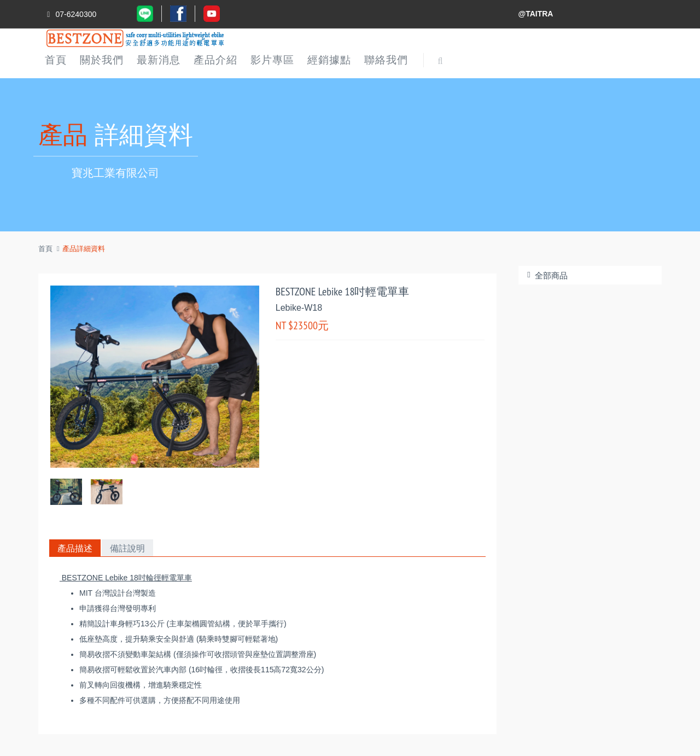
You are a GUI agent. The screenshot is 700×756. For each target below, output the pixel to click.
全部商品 (546, 275)
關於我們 (102, 60)
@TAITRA (536, 14)
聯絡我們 (386, 60)
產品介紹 (215, 60)
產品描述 (75, 548)
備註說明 (127, 548)
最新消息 (159, 60)
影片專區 (272, 60)
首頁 (56, 60)
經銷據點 (329, 60)
